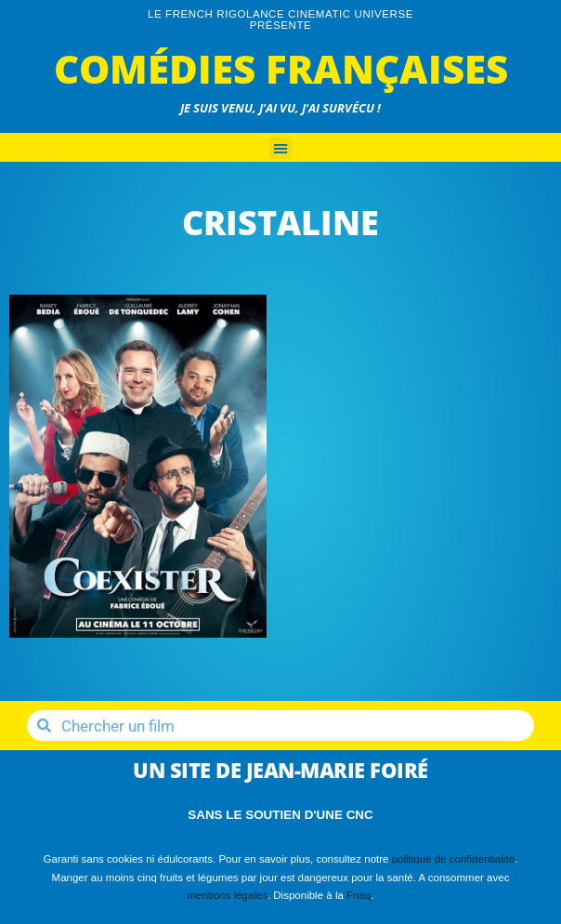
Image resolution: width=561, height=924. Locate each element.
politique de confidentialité (454, 859)
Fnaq (359, 895)
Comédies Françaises (281, 68)
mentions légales (227, 895)
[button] (280, 148)
